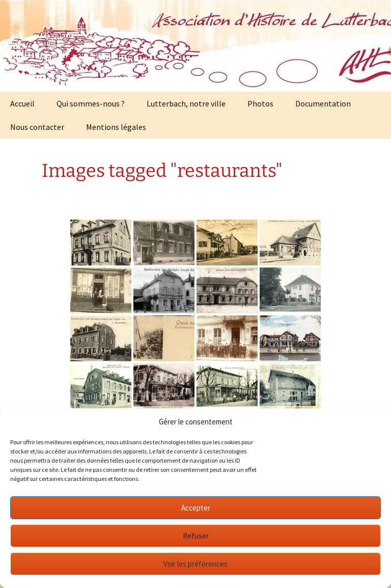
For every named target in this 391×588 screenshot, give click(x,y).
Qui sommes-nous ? (91, 103)
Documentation (323, 103)
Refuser (196, 536)
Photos (260, 103)
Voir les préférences (195, 564)
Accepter (196, 508)
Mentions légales (116, 127)
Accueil (22, 103)
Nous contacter (37, 127)
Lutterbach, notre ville (186, 103)
